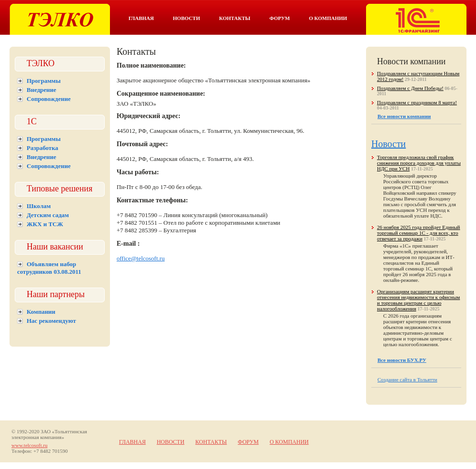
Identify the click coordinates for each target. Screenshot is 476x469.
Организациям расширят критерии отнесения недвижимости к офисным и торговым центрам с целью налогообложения (418, 300)
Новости (186, 18)
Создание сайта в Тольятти (407, 379)
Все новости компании (404, 116)
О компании (328, 18)
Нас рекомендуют (51, 321)
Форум (280, 18)
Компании (41, 312)
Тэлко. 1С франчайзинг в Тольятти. (416, 19)
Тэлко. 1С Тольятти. (60, 19)
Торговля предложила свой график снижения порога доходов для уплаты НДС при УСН (419, 163)
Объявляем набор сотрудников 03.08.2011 (49, 268)
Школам (39, 206)
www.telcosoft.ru (30, 445)
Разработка (42, 148)
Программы (44, 81)
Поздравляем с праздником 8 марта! (417, 102)
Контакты (235, 18)
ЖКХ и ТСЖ (45, 224)
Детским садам (48, 215)
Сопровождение (49, 99)
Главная (141, 18)
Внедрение (41, 90)
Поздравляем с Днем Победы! (410, 88)
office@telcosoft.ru (141, 258)
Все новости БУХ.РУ (402, 360)
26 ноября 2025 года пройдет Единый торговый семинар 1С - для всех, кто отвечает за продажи (418, 233)
